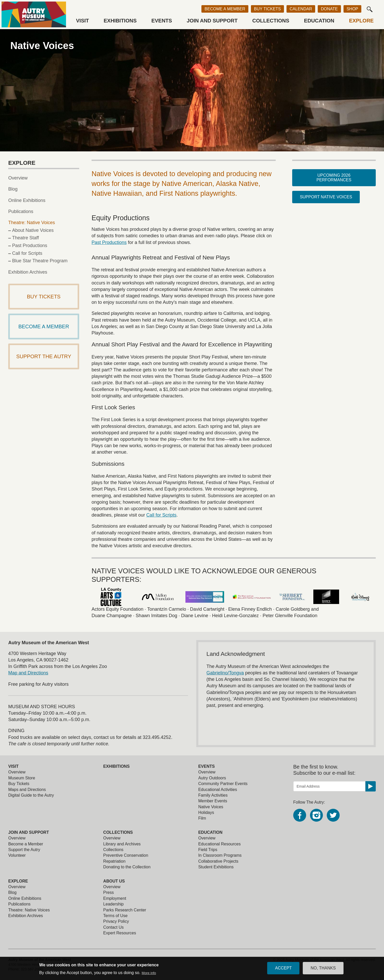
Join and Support (212, 21)
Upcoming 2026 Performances (334, 178)
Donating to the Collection (127, 867)
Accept (283, 970)
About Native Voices (33, 230)
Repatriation (114, 861)
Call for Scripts (161, 515)
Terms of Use (115, 916)
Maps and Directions (27, 790)
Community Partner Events (223, 784)
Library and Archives (122, 844)
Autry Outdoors (212, 778)
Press (108, 892)
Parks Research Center (125, 910)
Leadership (113, 904)
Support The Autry (44, 356)
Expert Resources (120, 933)
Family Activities (213, 795)
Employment (115, 898)
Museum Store (22, 778)
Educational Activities (218, 790)
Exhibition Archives (28, 272)
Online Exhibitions (27, 200)
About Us (114, 881)
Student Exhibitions (216, 867)
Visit (83, 21)
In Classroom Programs (220, 855)
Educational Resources (220, 844)
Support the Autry (24, 850)
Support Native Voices (326, 197)
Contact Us (113, 927)
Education (319, 21)
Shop (352, 9)
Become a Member (225, 9)
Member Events (213, 801)
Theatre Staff (26, 238)
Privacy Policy (116, 921)
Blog (13, 189)
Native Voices (211, 807)
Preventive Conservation (126, 855)
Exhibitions (120, 21)
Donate (329, 9)
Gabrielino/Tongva (225, 673)
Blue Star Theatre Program (40, 261)
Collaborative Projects (218, 861)
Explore (361, 21)
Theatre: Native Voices (32, 223)
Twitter (333, 815)
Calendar (301, 9)
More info (149, 974)
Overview (18, 178)
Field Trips (208, 850)
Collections (271, 21)
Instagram (316, 815)
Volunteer (17, 855)
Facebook (300, 815)
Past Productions (109, 242)
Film (202, 818)
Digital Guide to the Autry (31, 795)
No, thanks (323, 970)
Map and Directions (28, 673)
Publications (21, 211)
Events (162, 21)
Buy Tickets (267, 9)
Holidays (206, 812)
